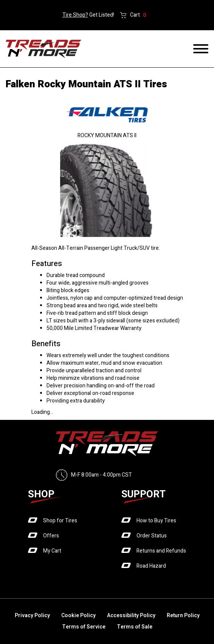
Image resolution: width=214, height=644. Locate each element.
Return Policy (183, 615)
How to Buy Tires (156, 521)
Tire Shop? (75, 15)
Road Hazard (151, 566)
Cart (138, 15)
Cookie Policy (78, 615)
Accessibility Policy (131, 615)
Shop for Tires (60, 521)
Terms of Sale (135, 627)
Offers (51, 536)
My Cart (52, 551)
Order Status (152, 536)
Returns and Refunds (161, 551)
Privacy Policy (32, 615)
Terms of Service (84, 627)
